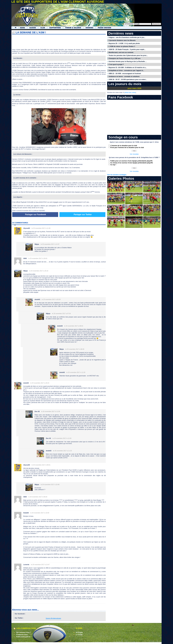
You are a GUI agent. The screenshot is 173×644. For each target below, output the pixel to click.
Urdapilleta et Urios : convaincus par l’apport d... (126, 70)
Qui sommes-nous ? (24, 632)
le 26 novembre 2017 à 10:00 (40, 513)
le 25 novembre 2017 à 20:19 (39, 271)
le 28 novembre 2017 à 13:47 (40, 565)
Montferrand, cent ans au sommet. (121, 52)
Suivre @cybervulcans (53, 618)
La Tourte (79, 635)
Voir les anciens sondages (117, 175)
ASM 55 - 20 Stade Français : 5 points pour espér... (127, 49)
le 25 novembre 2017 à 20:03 (38, 258)
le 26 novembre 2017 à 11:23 (62, 451)
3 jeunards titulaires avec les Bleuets (122, 40)
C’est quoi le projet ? (116, 64)
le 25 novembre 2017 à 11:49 (41, 228)
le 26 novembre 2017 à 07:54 (61, 314)
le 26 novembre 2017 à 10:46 (50, 485)
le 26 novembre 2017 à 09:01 (41, 465)
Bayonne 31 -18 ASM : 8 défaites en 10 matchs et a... (128, 67)
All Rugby (79, 632)
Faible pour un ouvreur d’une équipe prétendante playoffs (131, 161)
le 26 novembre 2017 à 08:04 (74, 326)
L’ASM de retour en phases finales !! (122, 46)
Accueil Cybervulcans (14, 28)
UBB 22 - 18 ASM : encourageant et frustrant (125, 73)
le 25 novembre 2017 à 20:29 (51, 299)
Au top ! (113, 165)
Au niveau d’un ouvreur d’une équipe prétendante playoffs (132, 163)
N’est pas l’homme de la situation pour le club (127, 147)
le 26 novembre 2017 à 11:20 (76, 372)
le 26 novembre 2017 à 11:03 (62, 438)
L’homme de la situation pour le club (124, 146)
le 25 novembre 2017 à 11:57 (50, 244)
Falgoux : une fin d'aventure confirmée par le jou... (127, 37)
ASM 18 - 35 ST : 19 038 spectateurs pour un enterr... (128, 79)
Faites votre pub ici (23, 637)
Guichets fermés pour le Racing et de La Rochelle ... (128, 61)
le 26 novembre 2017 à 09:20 (38, 497)
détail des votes (130, 92)
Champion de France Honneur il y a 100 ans (125, 58)
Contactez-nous (22, 635)
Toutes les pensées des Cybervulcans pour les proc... (128, 55)
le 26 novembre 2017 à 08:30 (75, 349)
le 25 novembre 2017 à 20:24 (40, 383)
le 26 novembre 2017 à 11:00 (51, 412)
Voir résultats (134, 154)
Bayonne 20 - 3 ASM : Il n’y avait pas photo (124, 43)
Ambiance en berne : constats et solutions (124, 76)
